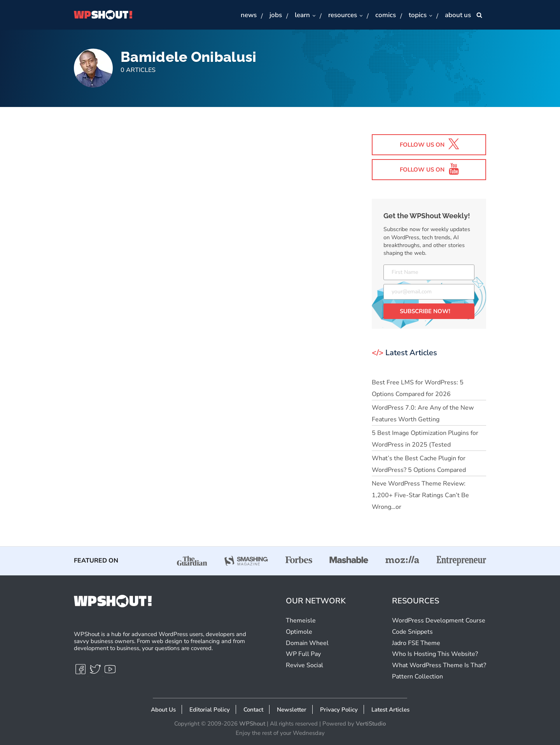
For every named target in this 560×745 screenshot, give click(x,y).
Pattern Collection (417, 677)
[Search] (479, 15)
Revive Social (304, 665)
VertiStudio (371, 724)
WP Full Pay (303, 654)
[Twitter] (96, 672)
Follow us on (430, 144)
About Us (458, 15)
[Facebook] (81, 672)
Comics (386, 15)
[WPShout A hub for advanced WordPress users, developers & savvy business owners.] (103, 15)
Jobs (276, 15)
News (249, 15)
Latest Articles (390, 710)
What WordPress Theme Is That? (439, 665)
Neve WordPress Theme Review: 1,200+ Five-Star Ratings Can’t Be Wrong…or (420, 496)
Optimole (299, 632)
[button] (314, 15)
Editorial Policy (210, 710)
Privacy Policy (339, 710)
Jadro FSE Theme (416, 643)
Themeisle (301, 621)
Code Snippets (412, 632)
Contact (253, 710)
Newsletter (292, 710)
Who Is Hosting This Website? (435, 654)
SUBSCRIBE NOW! (425, 311)
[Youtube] (110, 672)
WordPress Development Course (439, 621)
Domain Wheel (307, 643)
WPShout (252, 724)
